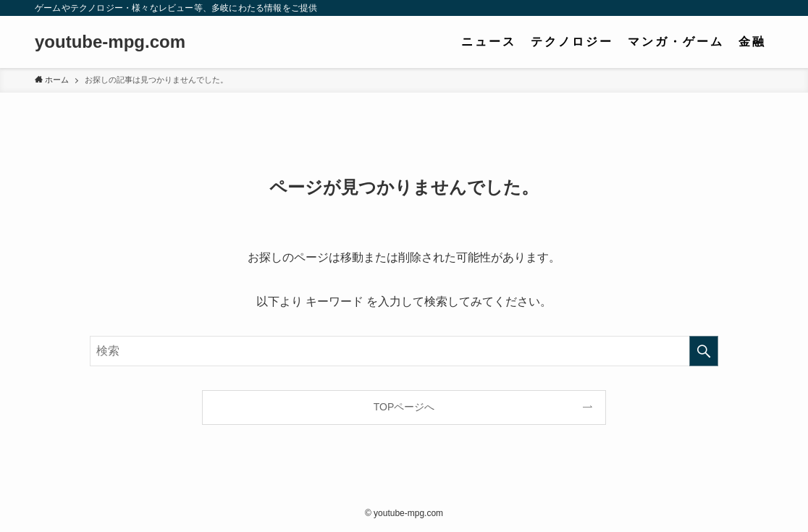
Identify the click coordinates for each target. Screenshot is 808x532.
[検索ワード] (404, 351)
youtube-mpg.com (110, 42)
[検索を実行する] (704, 351)
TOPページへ (404, 407)
